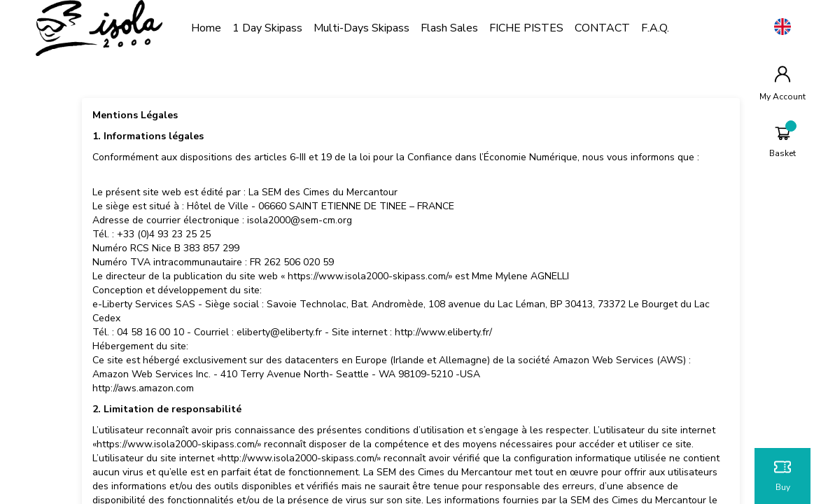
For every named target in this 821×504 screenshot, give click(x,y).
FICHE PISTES (539, 28)
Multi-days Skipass (374, 28)
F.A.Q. (668, 28)
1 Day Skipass (280, 28)
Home (219, 28)
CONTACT (615, 28)
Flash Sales (462, 28)
